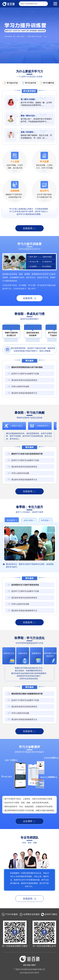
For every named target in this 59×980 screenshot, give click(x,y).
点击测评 (28, 821)
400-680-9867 (30, 965)
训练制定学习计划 (45, 426)
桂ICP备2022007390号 (30, 973)
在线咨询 (28, 228)
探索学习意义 (17, 426)
